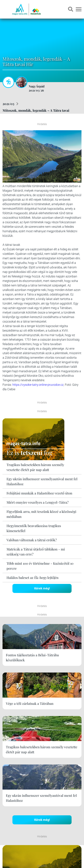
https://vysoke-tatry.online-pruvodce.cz (38, 385)
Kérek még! (42, 588)
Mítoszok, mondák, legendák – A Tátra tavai (36, 110)
